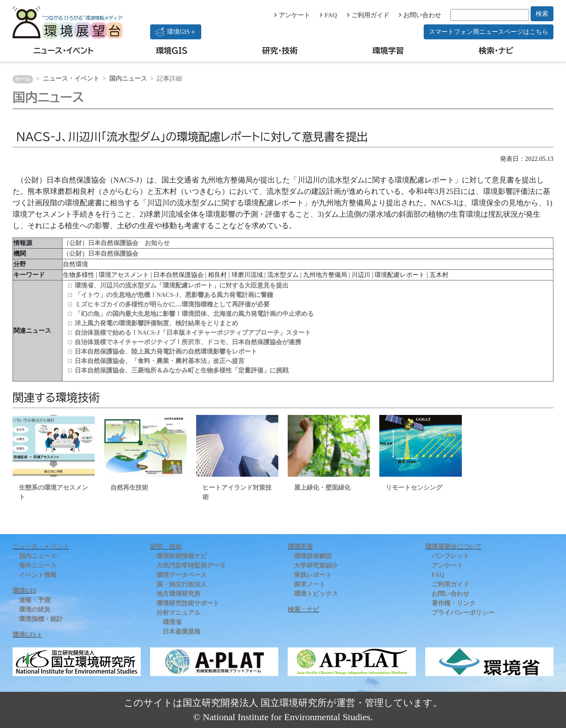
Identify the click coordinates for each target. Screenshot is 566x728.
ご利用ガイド (368, 15)
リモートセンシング (414, 487)
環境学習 (388, 50)
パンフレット (450, 556)
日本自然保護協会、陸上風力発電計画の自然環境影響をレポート (166, 351)
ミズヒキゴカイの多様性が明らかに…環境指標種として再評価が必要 (172, 304)
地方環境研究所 (178, 594)
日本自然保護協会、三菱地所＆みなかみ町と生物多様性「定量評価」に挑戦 (182, 370)
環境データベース (182, 575)
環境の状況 (35, 609)
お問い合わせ (420, 15)
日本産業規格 (182, 631)
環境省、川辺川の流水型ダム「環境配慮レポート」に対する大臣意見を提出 (182, 285)
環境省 (172, 622)
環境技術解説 (313, 556)
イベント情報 (38, 575)
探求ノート (310, 584)
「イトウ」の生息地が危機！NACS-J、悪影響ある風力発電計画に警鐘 (174, 295)
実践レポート (313, 575)
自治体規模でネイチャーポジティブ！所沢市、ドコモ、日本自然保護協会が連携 (188, 342)
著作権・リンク (454, 603)
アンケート (292, 15)
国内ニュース (128, 78)
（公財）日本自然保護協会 (101, 253)
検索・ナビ (496, 50)
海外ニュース (38, 565)
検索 (542, 14)
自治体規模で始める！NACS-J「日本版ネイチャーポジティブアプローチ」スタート (193, 333)
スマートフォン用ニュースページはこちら (489, 32)
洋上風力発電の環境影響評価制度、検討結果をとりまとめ (156, 323)
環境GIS (172, 50)
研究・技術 (280, 50)
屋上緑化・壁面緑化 (322, 487)
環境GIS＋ (176, 32)
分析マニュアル (178, 613)
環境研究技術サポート (188, 603)
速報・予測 (35, 600)
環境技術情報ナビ (182, 556)
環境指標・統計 (41, 619)
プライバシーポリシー (463, 613)
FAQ (328, 15)
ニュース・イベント (63, 50)
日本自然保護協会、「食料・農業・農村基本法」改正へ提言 (160, 361)
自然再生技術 (129, 487)
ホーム (23, 79)
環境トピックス (316, 594)
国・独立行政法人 (182, 584)
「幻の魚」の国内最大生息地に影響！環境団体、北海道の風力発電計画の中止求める (194, 314)
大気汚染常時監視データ (191, 565)
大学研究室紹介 (316, 565)
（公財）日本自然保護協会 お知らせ (116, 243)
